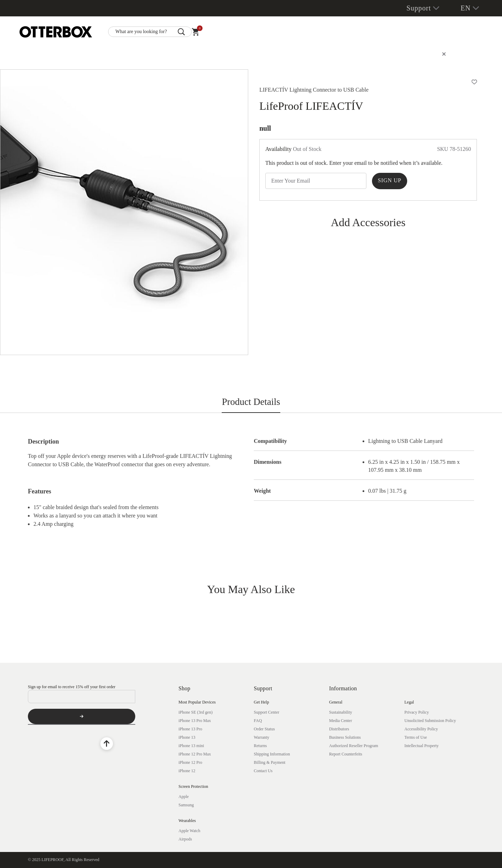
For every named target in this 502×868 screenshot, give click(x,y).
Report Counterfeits (346, 754)
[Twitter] (89, 744)
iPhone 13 (187, 737)
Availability (278, 149)
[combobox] (150, 32)
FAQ (258, 721)
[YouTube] (52, 744)
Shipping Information (272, 754)
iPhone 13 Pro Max (195, 721)
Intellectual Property (421, 746)
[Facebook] (34, 744)
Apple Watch (189, 831)
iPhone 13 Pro (190, 729)
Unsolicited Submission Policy (430, 721)
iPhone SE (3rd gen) (196, 712)
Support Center (267, 712)
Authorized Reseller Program (354, 746)
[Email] (82, 697)
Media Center (341, 721)
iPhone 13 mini (191, 746)
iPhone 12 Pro (190, 762)
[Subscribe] (82, 716)
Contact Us (263, 771)
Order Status (264, 729)
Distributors (339, 729)
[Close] (444, 54)
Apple (184, 797)
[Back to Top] (107, 744)
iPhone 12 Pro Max (195, 754)
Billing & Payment (270, 762)
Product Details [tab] (251, 402)
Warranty (261, 737)
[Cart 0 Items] (196, 33)
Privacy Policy (417, 712)
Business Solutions (345, 737)
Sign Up (390, 180)
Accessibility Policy (421, 729)
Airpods (185, 839)
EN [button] (466, 8)
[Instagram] (70, 744)
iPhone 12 (187, 771)
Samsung (186, 805)
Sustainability (341, 712)
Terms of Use (416, 737)
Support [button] (419, 8)
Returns (260, 746)
